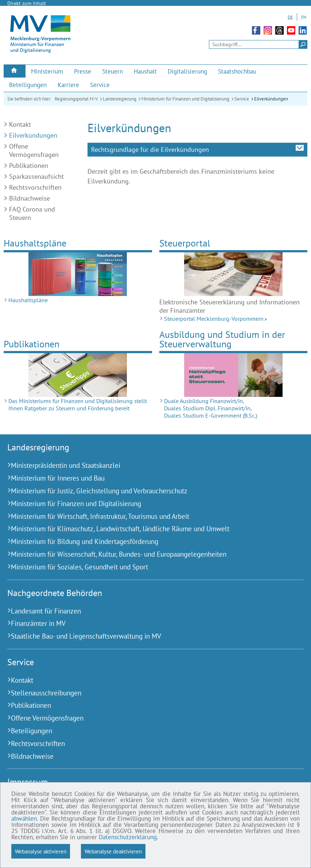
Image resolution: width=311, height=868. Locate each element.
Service (242, 99)
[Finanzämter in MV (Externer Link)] (146, 624)
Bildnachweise (30, 198)
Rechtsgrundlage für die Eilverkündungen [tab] (150, 149)
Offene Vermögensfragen (34, 150)
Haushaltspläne (35, 243)
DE (290, 17)
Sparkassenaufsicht (36, 176)
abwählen (24, 818)
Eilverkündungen (271, 99)
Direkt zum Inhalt (27, 3)
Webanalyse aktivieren (41, 851)
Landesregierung (120, 99)
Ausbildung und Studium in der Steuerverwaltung (222, 339)
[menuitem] (15, 71)
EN (304, 17)
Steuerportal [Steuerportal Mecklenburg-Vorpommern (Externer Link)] (185, 243)
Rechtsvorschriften (35, 187)
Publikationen (29, 165)
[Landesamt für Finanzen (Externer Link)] (146, 611)
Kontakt (20, 124)
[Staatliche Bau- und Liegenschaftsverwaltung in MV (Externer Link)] (146, 636)
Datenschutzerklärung (128, 837)
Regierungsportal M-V (76, 99)
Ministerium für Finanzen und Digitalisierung (185, 99)
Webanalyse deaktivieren (113, 851)
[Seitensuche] (258, 44)
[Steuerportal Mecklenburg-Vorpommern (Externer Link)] (234, 274)
